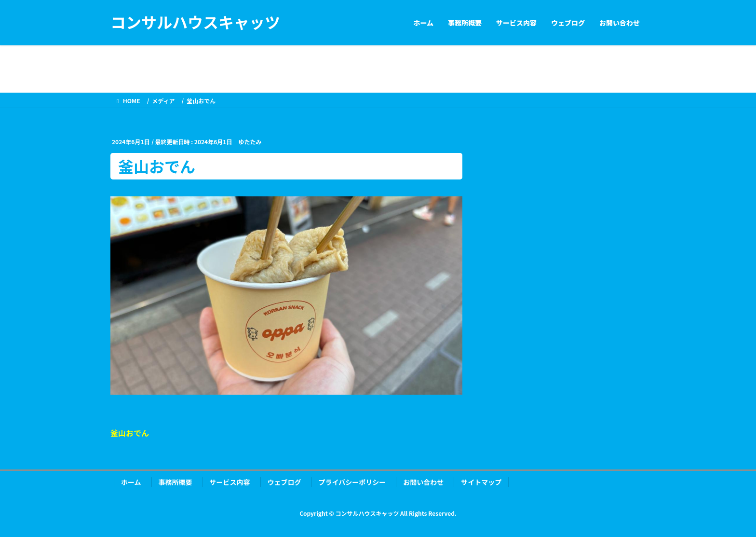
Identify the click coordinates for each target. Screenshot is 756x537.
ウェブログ (284, 482)
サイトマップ (481, 482)
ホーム (131, 482)
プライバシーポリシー (352, 482)
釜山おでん (130, 433)
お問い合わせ (423, 482)
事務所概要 (175, 482)
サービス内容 (230, 482)
